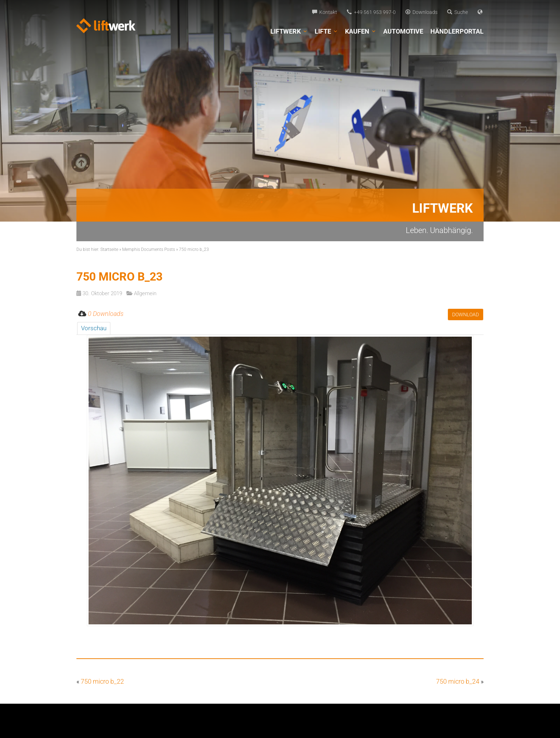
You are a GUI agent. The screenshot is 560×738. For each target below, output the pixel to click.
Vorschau (94, 328)
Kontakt (325, 12)
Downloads (421, 12)
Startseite (109, 249)
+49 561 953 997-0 (371, 12)
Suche (457, 12)
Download (466, 314)
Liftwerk (289, 31)
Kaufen (361, 31)
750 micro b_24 (458, 681)
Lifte (326, 31)
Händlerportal (457, 31)
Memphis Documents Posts (149, 249)
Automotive (403, 31)
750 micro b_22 (102, 681)
